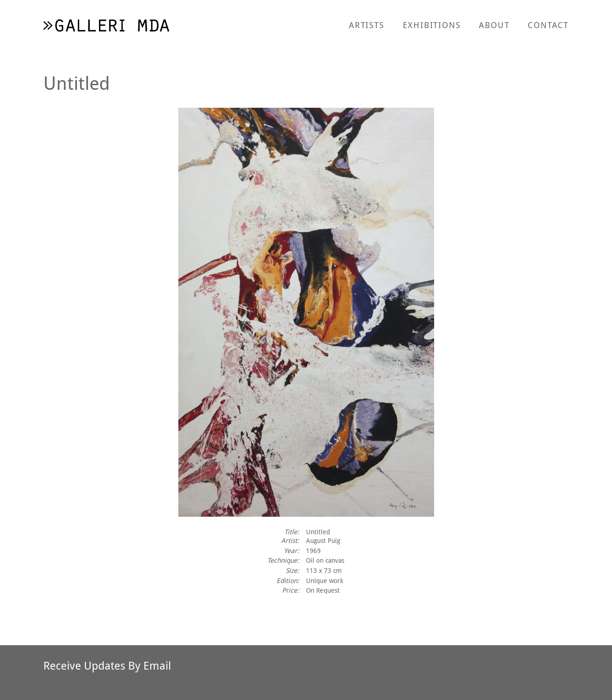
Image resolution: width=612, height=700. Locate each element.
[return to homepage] (106, 25)
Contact (548, 25)
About (494, 25)
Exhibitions (432, 25)
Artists (367, 25)
